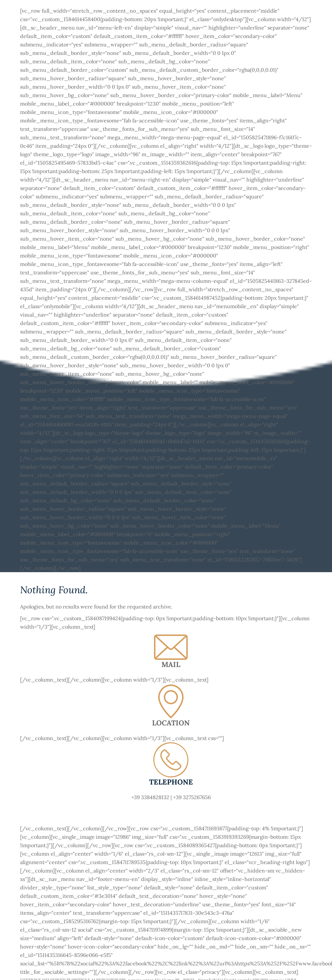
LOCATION (171, 723)
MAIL (171, 664)
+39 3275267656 (192, 797)
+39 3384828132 (150, 797)
